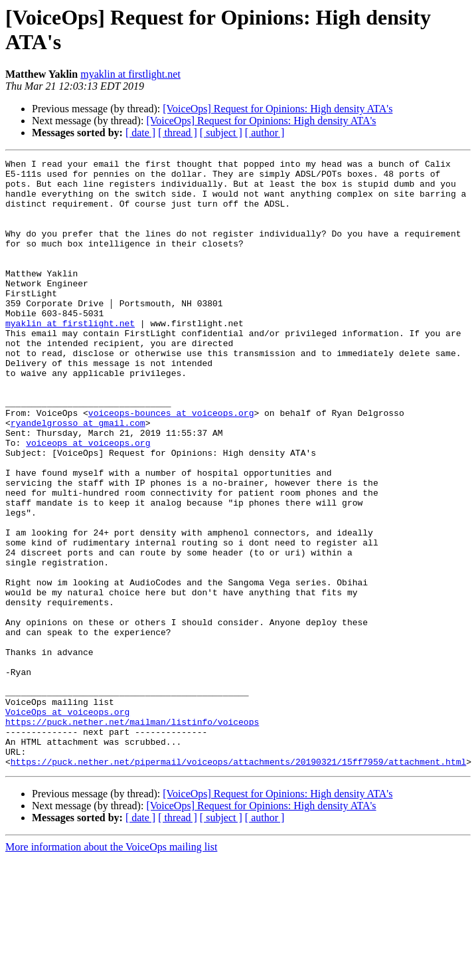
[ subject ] (221, 133)
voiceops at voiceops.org (88, 500)
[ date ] (140, 133)
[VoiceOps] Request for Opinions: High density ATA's (278, 109)
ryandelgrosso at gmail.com (78, 476)
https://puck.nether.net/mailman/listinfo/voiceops (132, 835)
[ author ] (265, 133)
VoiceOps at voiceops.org (67, 823)
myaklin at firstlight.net (130, 74)
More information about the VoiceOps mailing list (111, 968)
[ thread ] (178, 133)
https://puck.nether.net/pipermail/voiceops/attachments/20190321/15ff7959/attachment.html (238, 883)
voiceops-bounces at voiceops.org (171, 464)
